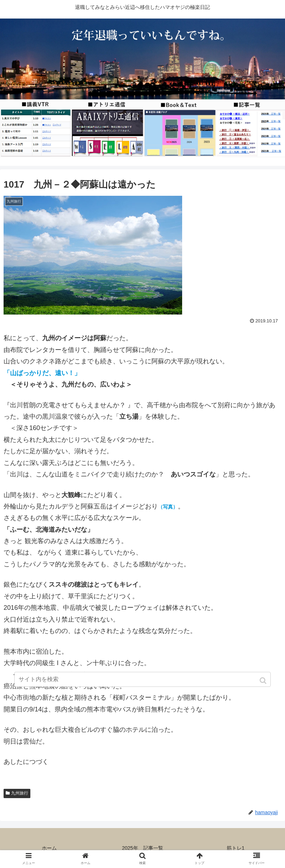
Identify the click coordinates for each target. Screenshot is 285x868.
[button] (264, 681)
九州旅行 (20, 793)
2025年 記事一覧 (142, 848)
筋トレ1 (236, 848)
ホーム (49, 848)
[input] (142, 679)
